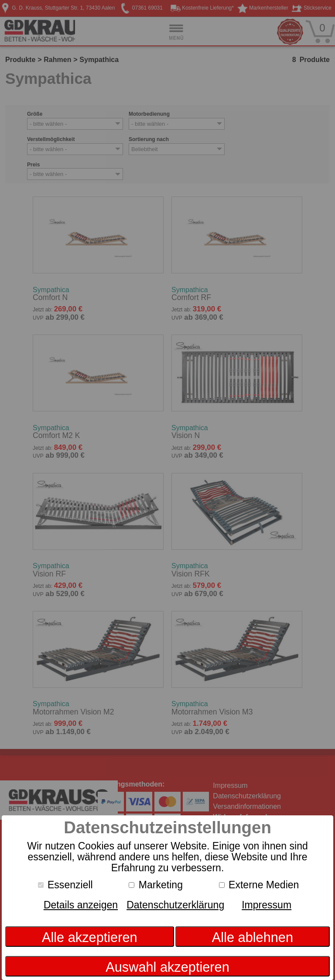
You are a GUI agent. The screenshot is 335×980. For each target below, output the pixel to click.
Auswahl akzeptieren (167, 967)
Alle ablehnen (253, 937)
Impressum (267, 905)
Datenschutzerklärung (175, 905)
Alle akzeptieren (90, 937)
